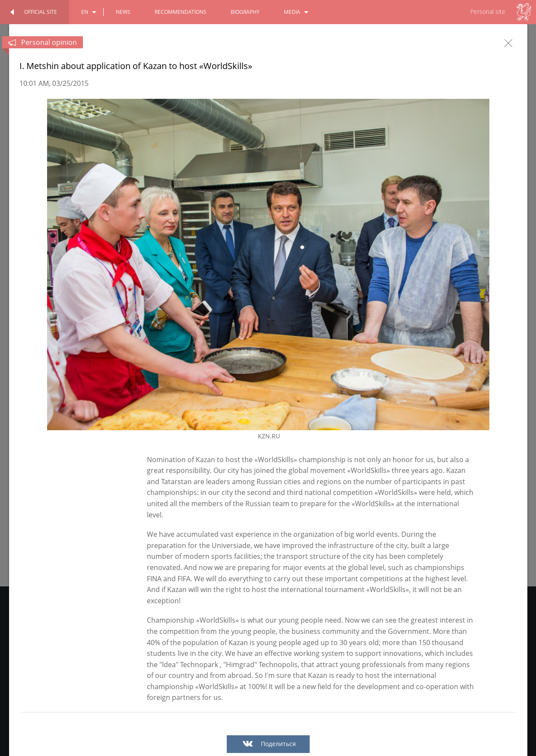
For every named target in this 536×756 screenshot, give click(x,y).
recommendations (181, 12)
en (85, 12)
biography (245, 12)
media (292, 12)
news (123, 12)
